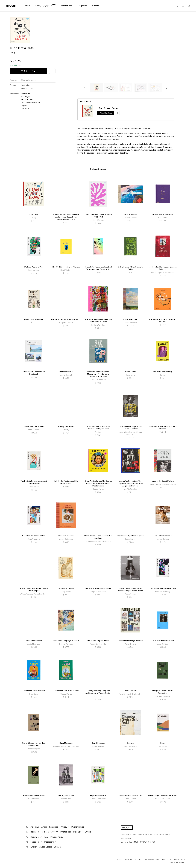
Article (44, 827)
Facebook (36, 842)
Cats (31, 88)
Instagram (50, 842)
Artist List (65, 827)
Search (177, 6)
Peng (12, 53)
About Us (35, 827)
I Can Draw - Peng (108, 108)
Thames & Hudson (29, 80)
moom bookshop (12, 6)
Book (27, 6)
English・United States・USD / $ (46, 847)
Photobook (67, 6)
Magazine (82, 6)
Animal (24, 88)
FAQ (46, 837)
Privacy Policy (57, 837)
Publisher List (78, 827)
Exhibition (54, 827)
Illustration (25, 85)
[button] (167, 88)
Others (96, 6)
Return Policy (36, 837)
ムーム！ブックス (46, 6)
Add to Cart (28, 71)
